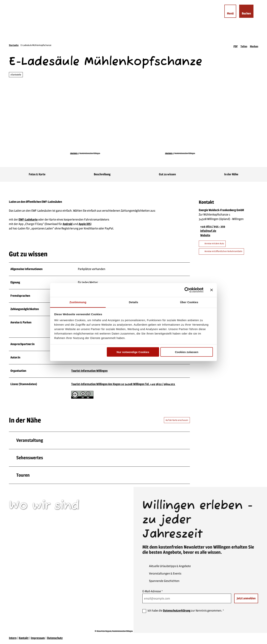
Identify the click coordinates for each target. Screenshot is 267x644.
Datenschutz (55, 639)
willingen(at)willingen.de (31, 560)
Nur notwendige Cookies (133, 352)
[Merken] (254, 45)
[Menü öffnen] (229, 13)
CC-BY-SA (74, 153)
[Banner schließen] (212, 290)
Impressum (38, 639)
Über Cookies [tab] (189, 302)
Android (68, 224)
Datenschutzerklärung (177, 611)
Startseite (14, 45)
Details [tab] (133, 302)
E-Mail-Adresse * (153, 592)
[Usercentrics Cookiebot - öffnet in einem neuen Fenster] (187, 290)
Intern (13, 639)
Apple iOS (85, 224)
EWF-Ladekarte (28, 220)
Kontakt (24, 639)
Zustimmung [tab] (78, 302)
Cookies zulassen (187, 352)
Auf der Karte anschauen (177, 421)
